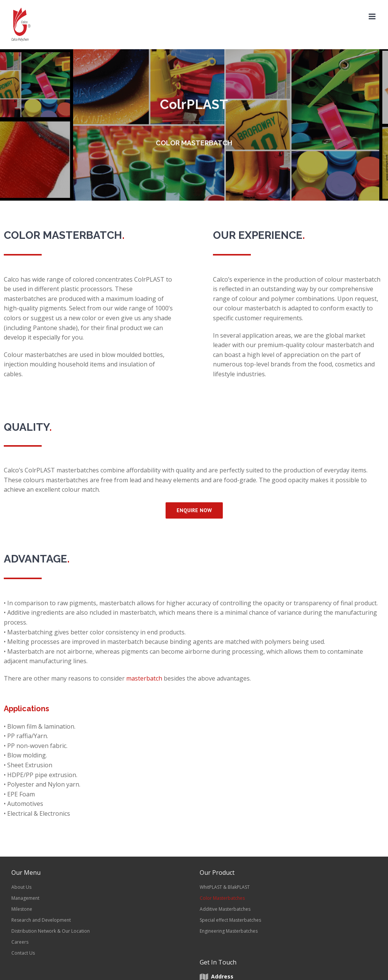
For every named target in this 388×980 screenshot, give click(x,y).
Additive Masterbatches (225, 909)
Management (25, 898)
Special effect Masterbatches (230, 920)
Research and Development (41, 920)
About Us (21, 887)
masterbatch (144, 678)
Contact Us (23, 953)
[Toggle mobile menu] (373, 16)
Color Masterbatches (222, 898)
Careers (20, 942)
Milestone (22, 909)
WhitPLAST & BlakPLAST (225, 887)
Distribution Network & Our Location (51, 931)
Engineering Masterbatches (229, 931)
